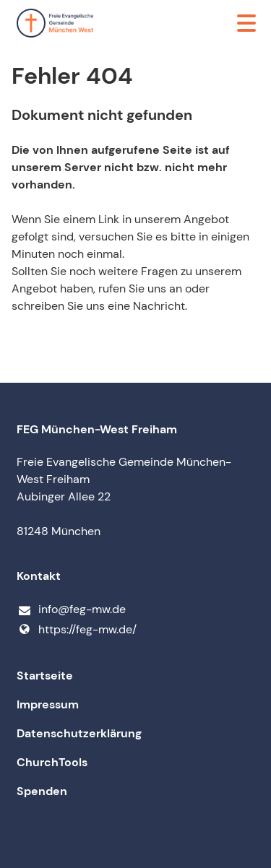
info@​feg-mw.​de (71, 610)
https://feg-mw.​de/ (77, 630)
